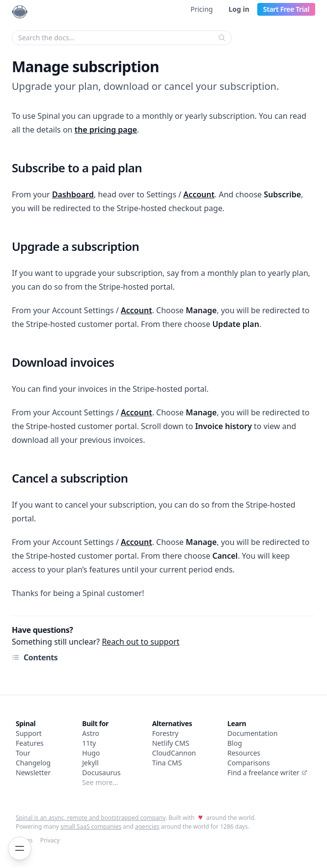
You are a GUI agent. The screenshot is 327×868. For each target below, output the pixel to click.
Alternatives (172, 723)
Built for (95, 723)
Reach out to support (140, 642)
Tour (23, 753)
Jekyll (90, 763)
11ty (89, 743)
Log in (239, 9)
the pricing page (106, 130)
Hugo (91, 753)
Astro (91, 733)
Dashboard (73, 194)
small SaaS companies (91, 827)
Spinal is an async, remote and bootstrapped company (91, 818)
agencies (147, 827)
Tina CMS (167, 763)
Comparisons (249, 763)
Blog (235, 743)
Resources (244, 753)
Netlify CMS (171, 743)
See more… (100, 782)
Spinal (26, 723)
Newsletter (33, 773)
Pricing (202, 9)
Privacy (50, 840)
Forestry (165, 733)
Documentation (252, 733)
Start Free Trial (286, 9)
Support (29, 733)
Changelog (33, 763)
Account (199, 194)
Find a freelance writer (267, 773)
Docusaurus (101, 773)
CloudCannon (174, 753)
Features (30, 743)
